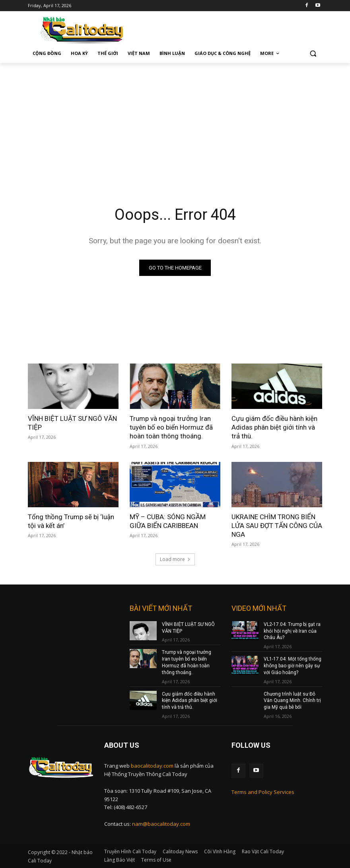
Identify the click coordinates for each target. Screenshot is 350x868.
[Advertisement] (175, 123)
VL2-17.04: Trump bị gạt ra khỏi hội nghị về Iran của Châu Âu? (292, 631)
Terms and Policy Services (263, 792)
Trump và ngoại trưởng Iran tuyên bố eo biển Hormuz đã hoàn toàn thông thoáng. (171, 427)
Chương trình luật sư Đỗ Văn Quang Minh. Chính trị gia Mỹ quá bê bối (292, 701)
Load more (175, 559)
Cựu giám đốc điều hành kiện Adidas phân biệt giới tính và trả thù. (274, 427)
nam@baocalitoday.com (161, 824)
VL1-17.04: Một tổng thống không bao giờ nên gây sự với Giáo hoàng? (293, 666)
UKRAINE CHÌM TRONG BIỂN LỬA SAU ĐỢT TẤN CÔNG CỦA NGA (277, 526)
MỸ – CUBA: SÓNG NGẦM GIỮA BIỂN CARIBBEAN (168, 521)
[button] (313, 54)
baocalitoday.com (152, 766)
